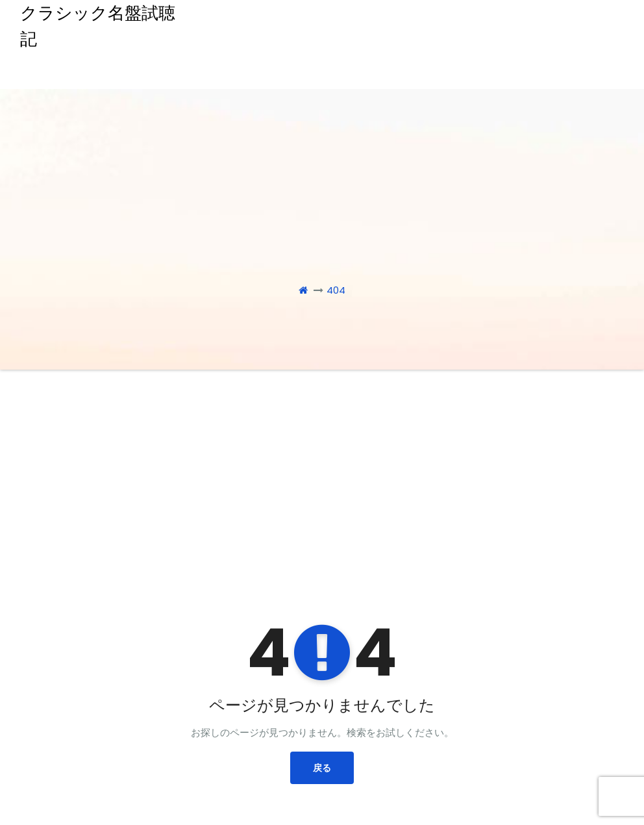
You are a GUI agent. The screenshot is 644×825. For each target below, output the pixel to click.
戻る (322, 768)
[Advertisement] (323, 467)
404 (336, 290)
